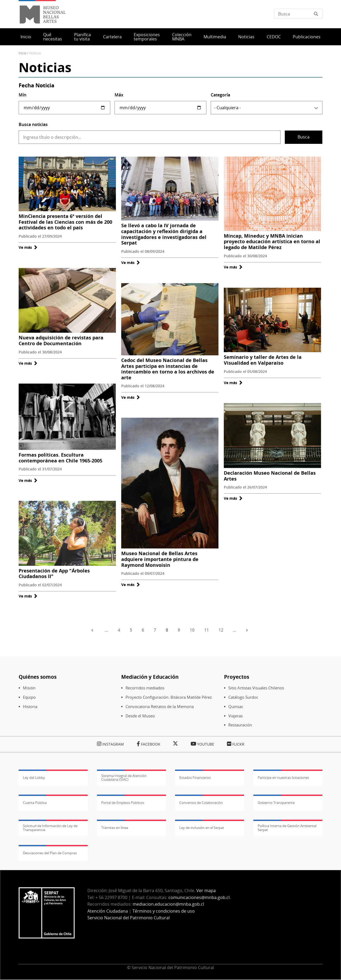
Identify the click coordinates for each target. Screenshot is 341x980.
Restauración (240, 725)
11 (206, 630)
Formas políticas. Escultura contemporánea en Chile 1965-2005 (60, 458)
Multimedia (215, 37)
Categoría (220, 95)
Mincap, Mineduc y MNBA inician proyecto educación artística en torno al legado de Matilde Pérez (272, 241)
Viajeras (236, 716)
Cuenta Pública (35, 803)
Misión (29, 688)
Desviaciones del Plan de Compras (50, 853)
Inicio (26, 37)
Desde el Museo (140, 716)
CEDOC (274, 37)
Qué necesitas (53, 37)
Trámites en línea (115, 828)
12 (221, 630)
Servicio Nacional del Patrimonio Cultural (129, 918)
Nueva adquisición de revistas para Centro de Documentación (61, 340)
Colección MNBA (182, 37)
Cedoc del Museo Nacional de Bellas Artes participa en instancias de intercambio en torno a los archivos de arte (168, 369)
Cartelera (112, 37)
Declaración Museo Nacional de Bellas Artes (270, 476)
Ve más (28, 247)
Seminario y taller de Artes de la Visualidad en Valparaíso (263, 360)
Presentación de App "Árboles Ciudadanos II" (54, 574)
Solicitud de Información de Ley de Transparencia (50, 828)
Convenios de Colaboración (201, 803)
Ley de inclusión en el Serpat (202, 828)
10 (192, 630)
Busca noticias (33, 124)
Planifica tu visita (82, 37)
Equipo (29, 697)
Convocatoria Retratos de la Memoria (160, 707)
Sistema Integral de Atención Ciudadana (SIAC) (124, 778)
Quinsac (236, 707)
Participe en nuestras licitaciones (283, 778)
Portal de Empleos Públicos (123, 803)
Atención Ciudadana (108, 911)
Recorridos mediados (145, 688)
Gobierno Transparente (276, 803)
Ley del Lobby (34, 778)
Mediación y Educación (150, 677)
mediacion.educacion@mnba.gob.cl (168, 904)
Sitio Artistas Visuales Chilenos (256, 688)
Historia (30, 707)
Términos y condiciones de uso (164, 911)
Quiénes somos (38, 677)
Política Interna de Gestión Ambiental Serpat (287, 828)
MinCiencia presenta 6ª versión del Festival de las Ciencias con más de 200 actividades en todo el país (65, 222)
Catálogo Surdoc (243, 697)
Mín (23, 95)
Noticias (246, 37)
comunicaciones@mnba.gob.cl (199, 897)
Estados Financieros (195, 778)
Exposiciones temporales (147, 37)
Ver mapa (206, 890)
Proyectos (237, 677)
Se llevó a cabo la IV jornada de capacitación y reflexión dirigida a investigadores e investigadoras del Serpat (164, 234)
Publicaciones (307, 37)
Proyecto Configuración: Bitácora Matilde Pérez (169, 697)
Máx (119, 95)
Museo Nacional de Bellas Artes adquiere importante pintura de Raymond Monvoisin (160, 559)
